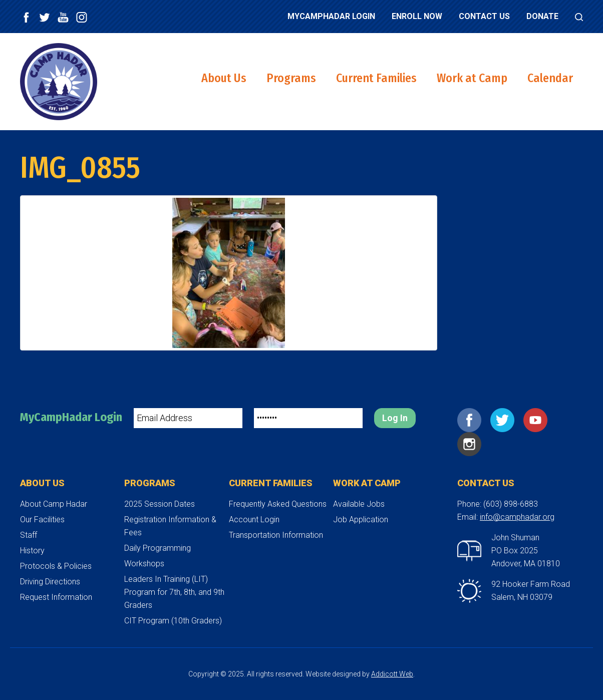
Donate (542, 16)
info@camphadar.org (517, 517)
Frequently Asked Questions (278, 504)
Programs (291, 78)
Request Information (56, 597)
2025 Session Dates (160, 504)
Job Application (361, 519)
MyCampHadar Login (331, 16)
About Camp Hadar (54, 504)
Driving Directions (50, 582)
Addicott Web (392, 674)
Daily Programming (158, 548)
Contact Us (484, 16)
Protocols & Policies (56, 566)
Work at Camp (472, 78)
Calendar (550, 78)
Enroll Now (417, 16)
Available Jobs (359, 504)
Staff (29, 535)
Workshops (144, 564)
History (32, 551)
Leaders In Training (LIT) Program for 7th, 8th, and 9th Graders (174, 592)
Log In (395, 418)
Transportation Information (276, 535)
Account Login (254, 519)
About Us (224, 78)
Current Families (376, 78)
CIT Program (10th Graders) (173, 621)
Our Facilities (42, 519)
